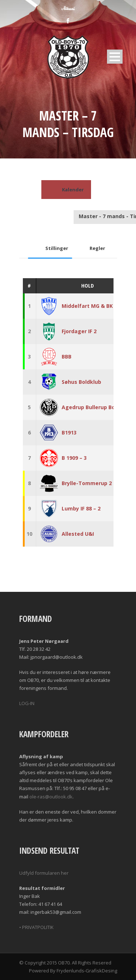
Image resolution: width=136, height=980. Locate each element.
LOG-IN (27, 703)
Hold (88, 285)
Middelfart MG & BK (87, 306)
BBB (67, 357)
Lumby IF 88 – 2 (81, 508)
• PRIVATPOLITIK (36, 927)
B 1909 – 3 (74, 458)
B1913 (69, 432)
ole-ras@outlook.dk (51, 797)
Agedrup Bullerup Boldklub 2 (98, 407)
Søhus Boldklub (81, 382)
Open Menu (115, 57)
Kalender (66, 190)
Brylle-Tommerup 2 (87, 483)
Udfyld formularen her (44, 873)
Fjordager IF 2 (79, 331)
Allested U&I (78, 534)
